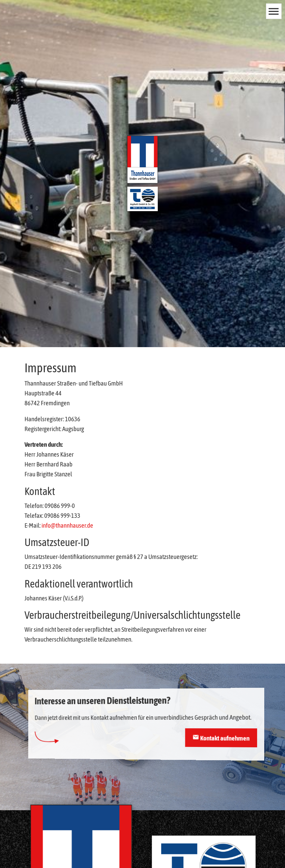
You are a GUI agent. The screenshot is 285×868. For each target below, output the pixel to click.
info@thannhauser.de (67, 525)
